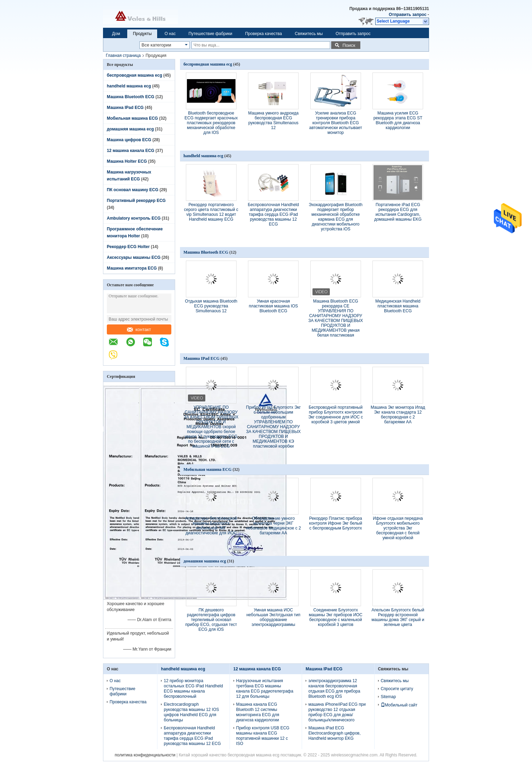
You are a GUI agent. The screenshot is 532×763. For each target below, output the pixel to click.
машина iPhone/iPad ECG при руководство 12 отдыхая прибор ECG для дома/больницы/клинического (337, 712)
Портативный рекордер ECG (136, 201)
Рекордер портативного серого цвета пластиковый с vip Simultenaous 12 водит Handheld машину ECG (211, 212)
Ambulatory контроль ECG (134, 218)
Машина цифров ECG (129, 140)
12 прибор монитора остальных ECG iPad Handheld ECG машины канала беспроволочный (193, 689)
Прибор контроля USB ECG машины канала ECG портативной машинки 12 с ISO (263, 736)
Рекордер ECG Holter (128, 247)
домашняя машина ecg (130, 129)
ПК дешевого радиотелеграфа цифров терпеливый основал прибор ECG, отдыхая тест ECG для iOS (211, 620)
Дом (116, 34)
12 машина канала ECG (131, 151)
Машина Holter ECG (127, 161)
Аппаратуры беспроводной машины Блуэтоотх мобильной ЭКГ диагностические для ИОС (211, 526)
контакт (139, 329)
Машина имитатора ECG (132, 268)
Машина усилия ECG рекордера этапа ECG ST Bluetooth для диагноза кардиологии (398, 120)
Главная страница (123, 56)
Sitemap (388, 697)
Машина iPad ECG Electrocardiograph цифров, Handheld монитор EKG (334, 733)
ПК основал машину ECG (133, 190)
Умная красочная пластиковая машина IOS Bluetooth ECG (273, 306)
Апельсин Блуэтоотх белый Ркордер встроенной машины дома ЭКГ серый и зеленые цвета (398, 617)
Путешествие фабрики (210, 34)
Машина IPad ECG (125, 108)
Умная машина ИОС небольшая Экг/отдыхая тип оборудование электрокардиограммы (273, 617)
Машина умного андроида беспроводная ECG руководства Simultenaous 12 (273, 120)
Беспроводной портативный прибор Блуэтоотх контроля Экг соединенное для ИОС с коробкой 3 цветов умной (336, 415)
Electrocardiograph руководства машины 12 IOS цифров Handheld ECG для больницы (191, 712)
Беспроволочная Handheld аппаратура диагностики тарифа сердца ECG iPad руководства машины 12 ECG (273, 214)
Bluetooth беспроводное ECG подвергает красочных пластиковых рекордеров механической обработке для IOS (211, 123)
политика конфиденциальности (145, 755)
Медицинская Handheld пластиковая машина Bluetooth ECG (398, 306)
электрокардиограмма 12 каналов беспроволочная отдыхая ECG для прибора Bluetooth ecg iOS (334, 689)
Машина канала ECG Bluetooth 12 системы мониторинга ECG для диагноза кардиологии (258, 712)
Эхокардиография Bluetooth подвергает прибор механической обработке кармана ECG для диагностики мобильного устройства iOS (336, 217)
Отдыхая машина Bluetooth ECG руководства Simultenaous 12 (211, 306)
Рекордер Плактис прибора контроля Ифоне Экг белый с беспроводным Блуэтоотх (336, 523)
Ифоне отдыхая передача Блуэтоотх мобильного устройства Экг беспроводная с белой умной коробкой (398, 528)
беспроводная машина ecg (134, 75)
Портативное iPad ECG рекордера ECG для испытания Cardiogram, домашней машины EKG (398, 212)
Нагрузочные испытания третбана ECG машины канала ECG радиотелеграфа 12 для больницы (265, 689)
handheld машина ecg (129, 86)
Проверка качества (264, 34)
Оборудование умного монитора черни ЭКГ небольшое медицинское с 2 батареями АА (273, 526)
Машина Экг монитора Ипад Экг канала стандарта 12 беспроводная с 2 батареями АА (398, 415)
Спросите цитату (397, 689)
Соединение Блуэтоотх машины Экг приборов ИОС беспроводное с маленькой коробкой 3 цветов (336, 617)
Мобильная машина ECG (132, 118)
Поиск (349, 45)
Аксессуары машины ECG (134, 257)
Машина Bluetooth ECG (131, 97)
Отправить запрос (408, 15)
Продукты (142, 34)
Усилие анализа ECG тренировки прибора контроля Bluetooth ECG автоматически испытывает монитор (336, 123)
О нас (170, 34)
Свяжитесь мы (309, 34)
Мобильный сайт (399, 705)
